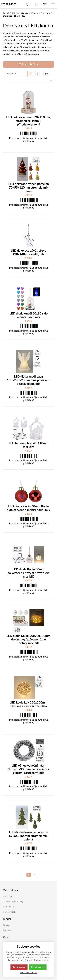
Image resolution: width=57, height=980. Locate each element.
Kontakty (8, 930)
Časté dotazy (9, 912)
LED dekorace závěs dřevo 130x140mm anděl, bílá (29, 253)
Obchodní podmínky (13, 902)
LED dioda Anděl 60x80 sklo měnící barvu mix (29, 316)
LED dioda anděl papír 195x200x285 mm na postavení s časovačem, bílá (29, 381)
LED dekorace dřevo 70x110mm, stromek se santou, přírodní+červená (28, 121)
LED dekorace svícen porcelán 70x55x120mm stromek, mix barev (29, 188)
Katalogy (7, 897)
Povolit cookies (38, 967)
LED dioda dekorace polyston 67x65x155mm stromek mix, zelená (29, 836)
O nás (6, 925)
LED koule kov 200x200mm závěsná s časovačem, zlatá (29, 705)
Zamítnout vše (19, 967)
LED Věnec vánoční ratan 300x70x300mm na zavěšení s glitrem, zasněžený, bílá (29, 770)
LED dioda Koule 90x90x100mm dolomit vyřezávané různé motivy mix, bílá (28, 640)
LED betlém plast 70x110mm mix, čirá (29, 445)
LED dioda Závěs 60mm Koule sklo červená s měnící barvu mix (29, 508)
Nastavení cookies (28, 973)
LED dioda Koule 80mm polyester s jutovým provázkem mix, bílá (28, 573)
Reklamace (8, 907)
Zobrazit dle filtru (29, 65)
